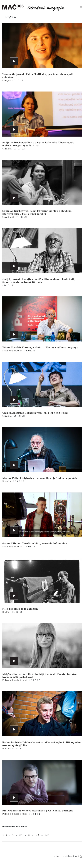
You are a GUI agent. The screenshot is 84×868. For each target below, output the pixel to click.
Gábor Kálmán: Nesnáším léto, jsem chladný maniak (35, 544)
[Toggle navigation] (81, 7)
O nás (57, 856)
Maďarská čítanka (13, 351)
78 (37, 835)
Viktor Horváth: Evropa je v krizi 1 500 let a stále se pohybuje (40, 348)
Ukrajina (7, 81)
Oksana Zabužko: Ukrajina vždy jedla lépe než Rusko (35, 413)
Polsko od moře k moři (15, 680)
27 (21, 835)
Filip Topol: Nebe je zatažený (20, 609)
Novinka (7, 481)
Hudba (6, 612)
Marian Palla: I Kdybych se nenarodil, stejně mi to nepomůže (40, 478)
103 (47, 835)
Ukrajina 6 (8, 217)
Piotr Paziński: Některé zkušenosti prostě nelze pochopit (38, 811)
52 (29, 835)
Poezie (6, 749)
